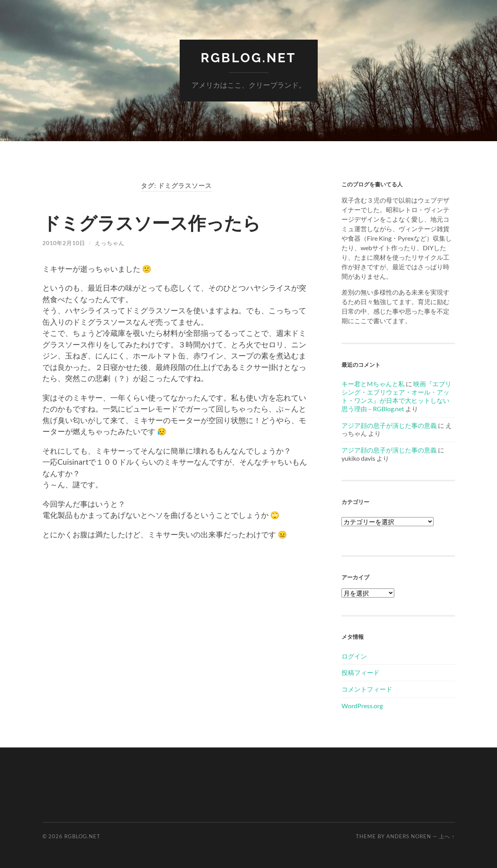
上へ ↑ (447, 836)
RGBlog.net (249, 58)
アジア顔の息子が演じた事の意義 (389, 425)
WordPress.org (362, 706)
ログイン (354, 656)
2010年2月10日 (64, 243)
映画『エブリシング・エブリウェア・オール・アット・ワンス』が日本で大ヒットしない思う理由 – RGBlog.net (396, 396)
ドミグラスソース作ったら (152, 223)
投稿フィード (361, 672)
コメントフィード (367, 689)
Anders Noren (409, 836)
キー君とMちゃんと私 (373, 384)
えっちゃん (110, 243)
